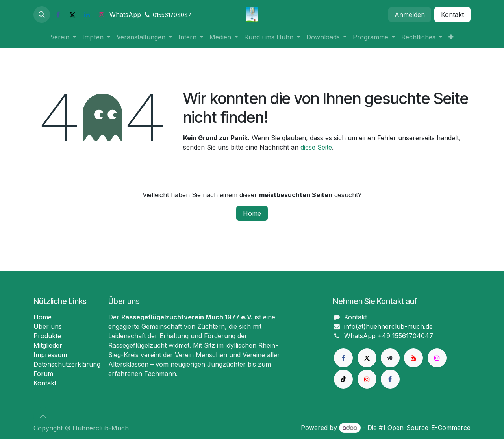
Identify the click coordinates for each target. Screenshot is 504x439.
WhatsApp (125, 15)
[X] (72, 15)
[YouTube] (413, 358)
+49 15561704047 (405, 336)
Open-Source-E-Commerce (429, 428)
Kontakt (452, 15)
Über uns (48, 326)
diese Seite (316, 147)
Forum (43, 374)
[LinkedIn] (87, 15)
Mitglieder (48, 345)
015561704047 (172, 15)
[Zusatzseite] (390, 358)
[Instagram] (102, 15)
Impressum (50, 355)
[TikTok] (343, 379)
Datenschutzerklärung (67, 364)
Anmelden (410, 15)
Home (252, 213)
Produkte (47, 336)
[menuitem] (63, 37)
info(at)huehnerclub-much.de (388, 326)
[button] (42, 15)
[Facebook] (58, 15)
